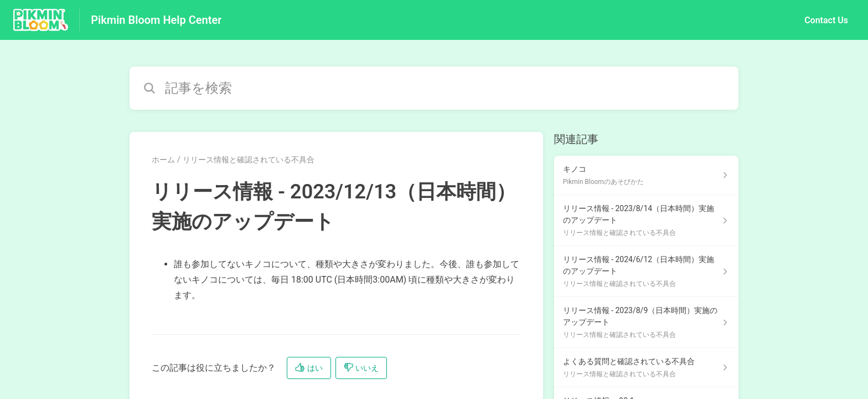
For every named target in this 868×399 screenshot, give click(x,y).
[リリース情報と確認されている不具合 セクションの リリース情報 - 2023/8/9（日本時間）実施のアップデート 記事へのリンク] (646, 323)
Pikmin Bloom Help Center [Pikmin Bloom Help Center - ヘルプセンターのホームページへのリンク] (156, 20)
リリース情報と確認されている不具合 (249, 160)
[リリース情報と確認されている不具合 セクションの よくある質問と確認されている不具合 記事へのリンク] (646, 368)
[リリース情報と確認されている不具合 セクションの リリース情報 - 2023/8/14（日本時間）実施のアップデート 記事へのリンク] (646, 221)
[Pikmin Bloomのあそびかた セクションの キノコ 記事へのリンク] (646, 175)
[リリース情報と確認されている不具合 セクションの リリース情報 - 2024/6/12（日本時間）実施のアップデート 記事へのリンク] (646, 272)
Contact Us (826, 20)
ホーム (163, 160)
